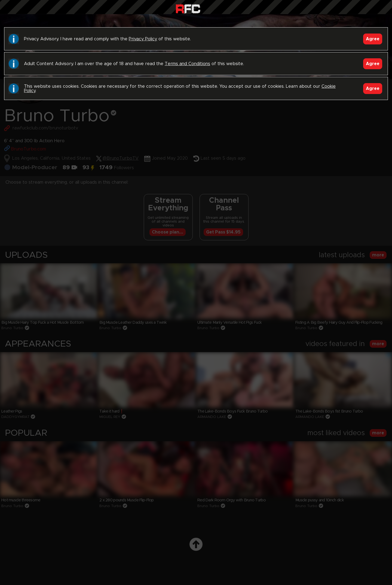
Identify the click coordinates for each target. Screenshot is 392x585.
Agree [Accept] (373, 39)
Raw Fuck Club (188, 8)
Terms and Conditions (187, 64)
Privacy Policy (143, 39)
